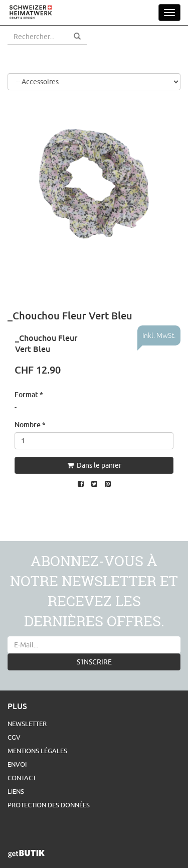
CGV (14, 737)
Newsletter (27, 724)
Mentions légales (37, 751)
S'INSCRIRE (94, 662)
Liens (16, 791)
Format (29, 394)
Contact (22, 778)
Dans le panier (94, 465)
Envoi (17, 764)
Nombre (30, 424)
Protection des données (49, 805)
